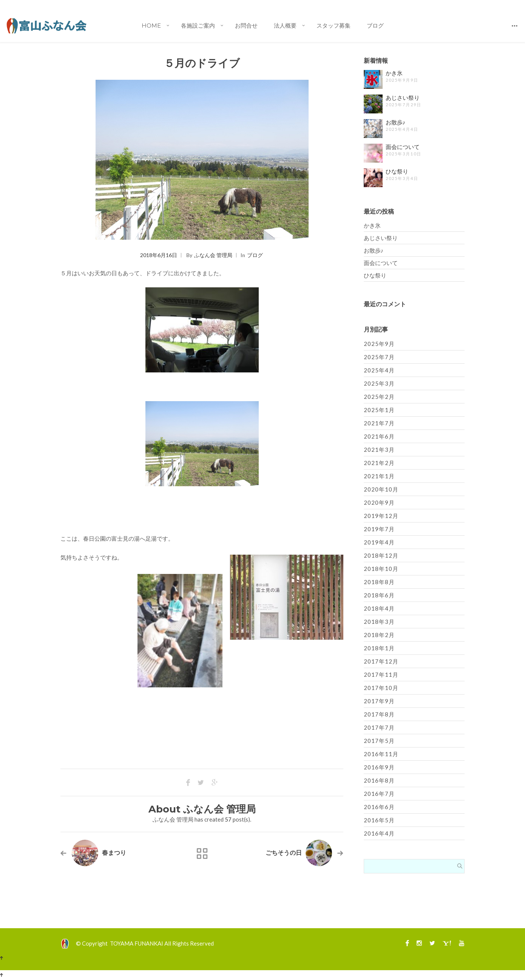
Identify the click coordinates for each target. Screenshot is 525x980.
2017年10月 (381, 688)
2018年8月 (379, 582)
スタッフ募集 (334, 26)
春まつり (114, 853)
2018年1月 (379, 648)
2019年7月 (379, 529)
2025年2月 (379, 397)
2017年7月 (379, 727)
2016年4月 (379, 833)
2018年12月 (381, 555)
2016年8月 (379, 780)
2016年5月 (379, 820)
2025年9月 (379, 344)
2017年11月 (381, 675)
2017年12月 (381, 661)
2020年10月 (381, 489)
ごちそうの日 (284, 853)
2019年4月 (379, 542)
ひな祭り (397, 171)
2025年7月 (379, 357)
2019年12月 (381, 516)
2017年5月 (379, 741)
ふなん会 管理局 (213, 255)
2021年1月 (379, 476)
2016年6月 (379, 807)
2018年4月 (379, 608)
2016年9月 (379, 767)
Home (151, 26)
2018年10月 (381, 569)
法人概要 (285, 26)
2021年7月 (379, 423)
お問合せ (246, 26)
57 (228, 819)
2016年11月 (381, 754)
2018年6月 (379, 595)
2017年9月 (379, 701)
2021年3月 (379, 450)
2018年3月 (379, 622)
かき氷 (394, 73)
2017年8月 (379, 714)
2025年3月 (379, 383)
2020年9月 (379, 502)
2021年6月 (379, 436)
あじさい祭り (403, 98)
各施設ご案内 (198, 26)
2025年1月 (379, 410)
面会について (403, 147)
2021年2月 (379, 463)
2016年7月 (379, 794)
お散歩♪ (396, 122)
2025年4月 (379, 370)
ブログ (375, 26)
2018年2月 (379, 635)
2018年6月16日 (159, 255)
